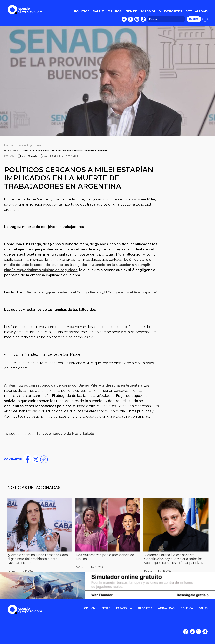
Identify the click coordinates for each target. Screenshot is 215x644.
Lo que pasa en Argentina (22, 145)
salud (203, 608)
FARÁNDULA (124, 608)
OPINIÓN (90, 608)
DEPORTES (145, 608)
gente (106, 608)
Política (17, 151)
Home (8, 151)
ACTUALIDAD (166, 608)
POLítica (187, 608)
